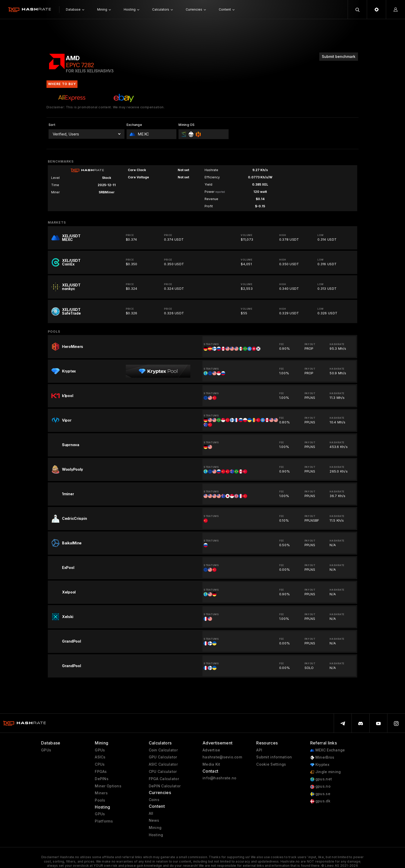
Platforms (104, 821)
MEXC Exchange (328, 750)
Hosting (156, 835)
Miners (101, 793)
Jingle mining (326, 772)
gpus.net (321, 779)
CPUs (100, 764)
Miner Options (108, 786)
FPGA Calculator (164, 779)
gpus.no (320, 786)
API (259, 750)
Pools (100, 800)
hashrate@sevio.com (222, 757)
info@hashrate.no (219, 778)
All (151, 813)
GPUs (46, 750)
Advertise (211, 750)
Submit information (274, 757)
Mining (155, 828)
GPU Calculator (163, 757)
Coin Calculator (163, 750)
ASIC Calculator (163, 764)
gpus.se (320, 794)
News (154, 820)
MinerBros (322, 757)
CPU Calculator (163, 772)
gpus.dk (320, 801)
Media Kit (211, 764)
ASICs (100, 757)
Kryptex (320, 765)
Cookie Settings (271, 764)
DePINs (102, 779)
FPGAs (101, 772)
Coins (154, 800)
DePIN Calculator (165, 786)
